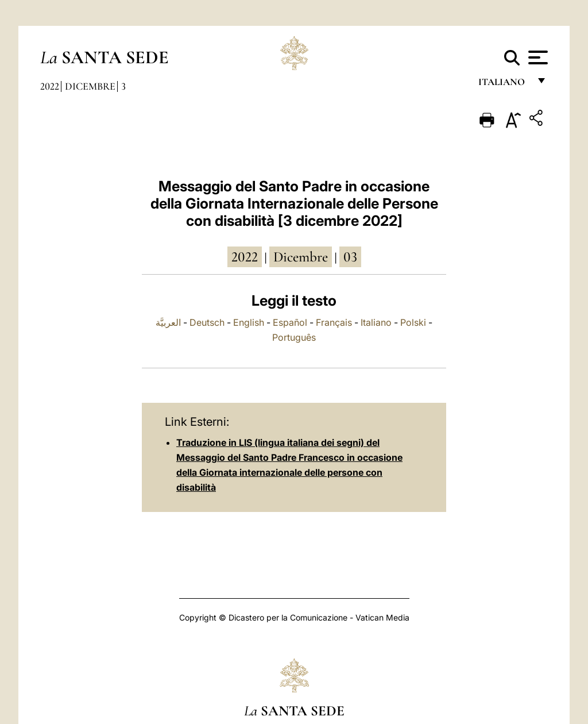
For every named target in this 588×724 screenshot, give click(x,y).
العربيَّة (168, 322)
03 (350, 257)
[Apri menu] (537, 57)
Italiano (376, 322)
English (249, 322)
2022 (50, 86)
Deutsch (207, 322)
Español (290, 322)
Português (294, 337)
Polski (413, 322)
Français (334, 322)
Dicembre (90, 86)
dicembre (301, 257)
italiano (504, 85)
